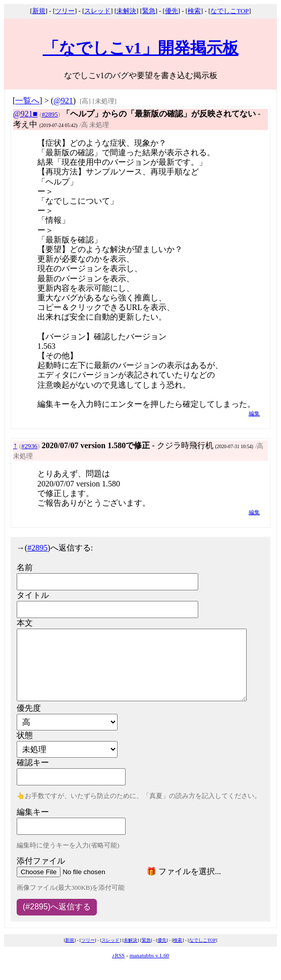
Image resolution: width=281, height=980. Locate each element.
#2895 (50, 114)
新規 (39, 11)
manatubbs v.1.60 (150, 955)
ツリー (65, 11)
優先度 (29, 708)
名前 (25, 567)
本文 (25, 623)
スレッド (97, 11)
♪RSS (119, 955)
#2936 (29, 446)
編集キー (33, 812)
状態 (25, 735)
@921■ (25, 114)
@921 (63, 101)
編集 (254, 413)
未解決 (126, 11)
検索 (194, 11)
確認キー (33, 762)
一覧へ (27, 101)
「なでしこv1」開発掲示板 (141, 48)
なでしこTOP (230, 11)
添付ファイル (41, 861)
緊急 (149, 11)
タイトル (33, 595)
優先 (172, 11)
